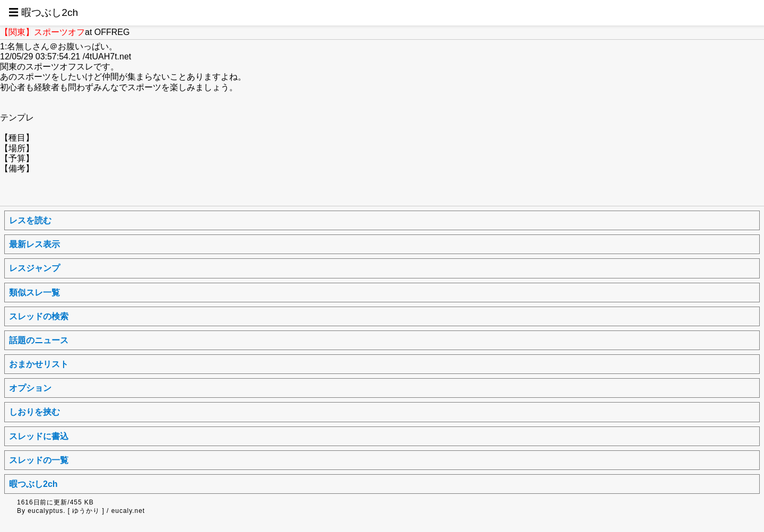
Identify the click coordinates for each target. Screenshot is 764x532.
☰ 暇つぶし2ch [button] (43, 12)
